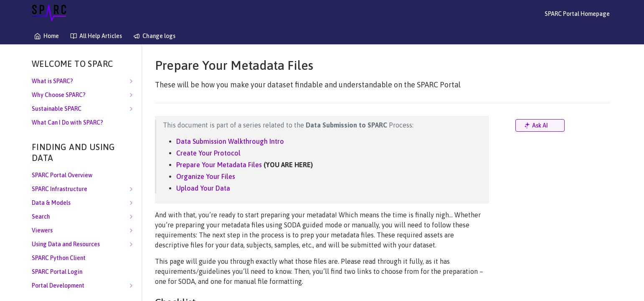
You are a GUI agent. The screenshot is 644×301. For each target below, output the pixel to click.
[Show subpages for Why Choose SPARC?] (131, 95)
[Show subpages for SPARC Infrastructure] (131, 189)
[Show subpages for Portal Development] (131, 286)
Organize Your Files (206, 176)
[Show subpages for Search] (131, 217)
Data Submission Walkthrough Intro (230, 141)
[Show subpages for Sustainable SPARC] (131, 109)
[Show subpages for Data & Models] (131, 203)
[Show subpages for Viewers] (131, 230)
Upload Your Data (203, 188)
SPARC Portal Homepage (577, 14)
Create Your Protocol (208, 153)
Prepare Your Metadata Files (219, 165)
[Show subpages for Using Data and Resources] (131, 244)
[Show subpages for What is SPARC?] (131, 81)
